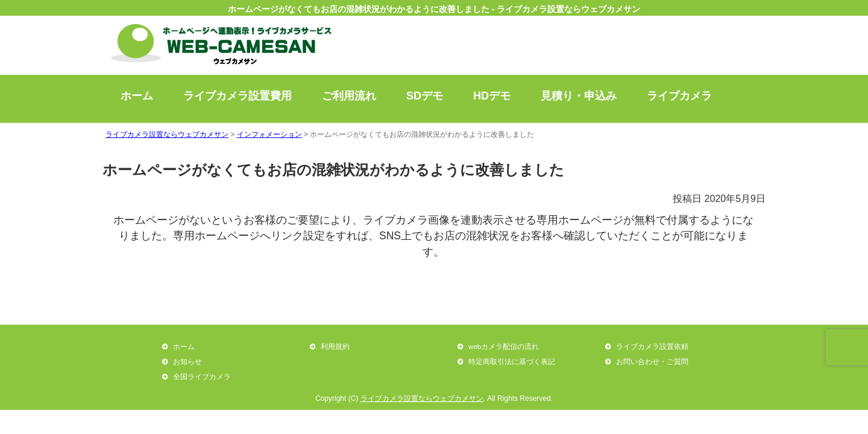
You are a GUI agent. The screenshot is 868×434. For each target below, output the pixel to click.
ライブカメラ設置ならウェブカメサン (422, 398)
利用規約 (335, 346)
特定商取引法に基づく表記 (512, 361)
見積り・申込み (579, 96)
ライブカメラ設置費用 (237, 96)
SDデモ (425, 96)
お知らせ (187, 361)
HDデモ (492, 96)
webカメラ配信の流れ (504, 346)
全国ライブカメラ (202, 376)
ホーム (137, 96)
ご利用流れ (349, 96)
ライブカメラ (679, 96)
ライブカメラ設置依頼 (652, 346)
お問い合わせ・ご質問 (652, 361)
